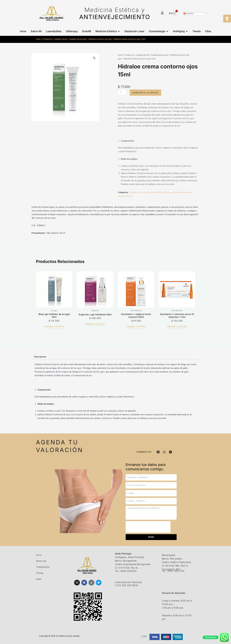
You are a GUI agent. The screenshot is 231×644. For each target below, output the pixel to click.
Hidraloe (167, 192)
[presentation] (148, 527)
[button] (227, 19)
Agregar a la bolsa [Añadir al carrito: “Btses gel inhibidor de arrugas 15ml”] (54, 326)
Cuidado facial (60, 39)
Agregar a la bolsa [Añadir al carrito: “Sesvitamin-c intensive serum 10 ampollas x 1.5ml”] (177, 326)
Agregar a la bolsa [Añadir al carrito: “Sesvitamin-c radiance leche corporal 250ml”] (136, 326)
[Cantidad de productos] (122, 92)
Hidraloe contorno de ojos (100, 39)
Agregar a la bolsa (145, 93)
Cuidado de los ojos (78, 39)
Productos (47, 39)
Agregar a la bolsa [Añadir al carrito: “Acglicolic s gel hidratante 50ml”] (95, 324)
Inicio (38, 39)
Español (188, 14)
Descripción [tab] (40, 357)
